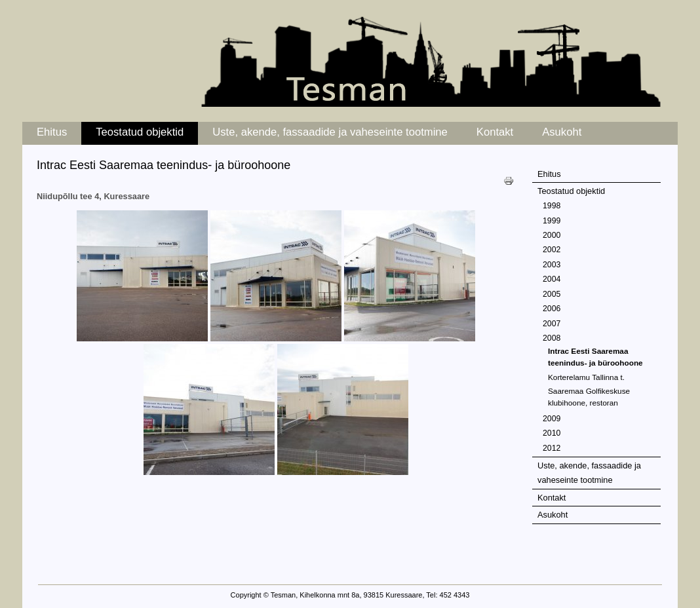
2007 (552, 324)
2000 (552, 235)
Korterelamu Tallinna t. (586, 377)
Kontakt (495, 132)
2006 (552, 309)
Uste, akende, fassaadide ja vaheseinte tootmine (330, 132)
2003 (552, 265)
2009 (552, 419)
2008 (552, 338)
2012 (552, 448)
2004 (552, 279)
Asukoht (562, 132)
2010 (552, 433)
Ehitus (52, 132)
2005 (552, 294)
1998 (552, 206)
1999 (552, 221)
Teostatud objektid (140, 132)
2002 (552, 250)
